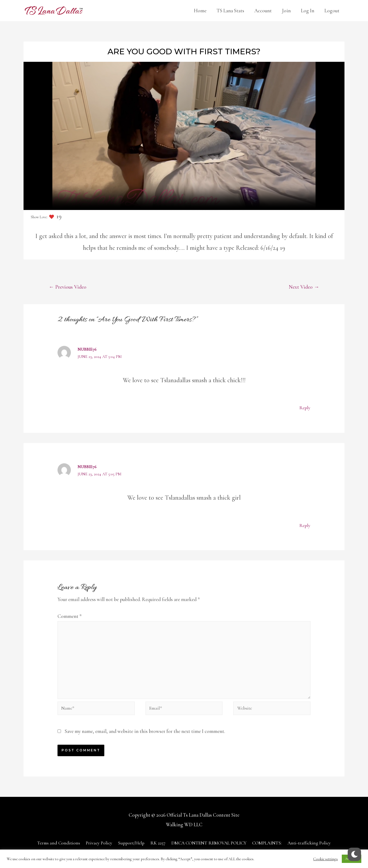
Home (200, 11)
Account (263, 11)
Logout (332, 11)
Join (286, 11)
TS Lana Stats (230, 11)
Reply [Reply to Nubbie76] (305, 408)
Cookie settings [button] (325, 859)
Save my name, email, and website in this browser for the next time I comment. (145, 738)
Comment (70, 616)
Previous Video (69, 287)
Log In (308, 11)
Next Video (303, 287)
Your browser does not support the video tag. (184, 136)
